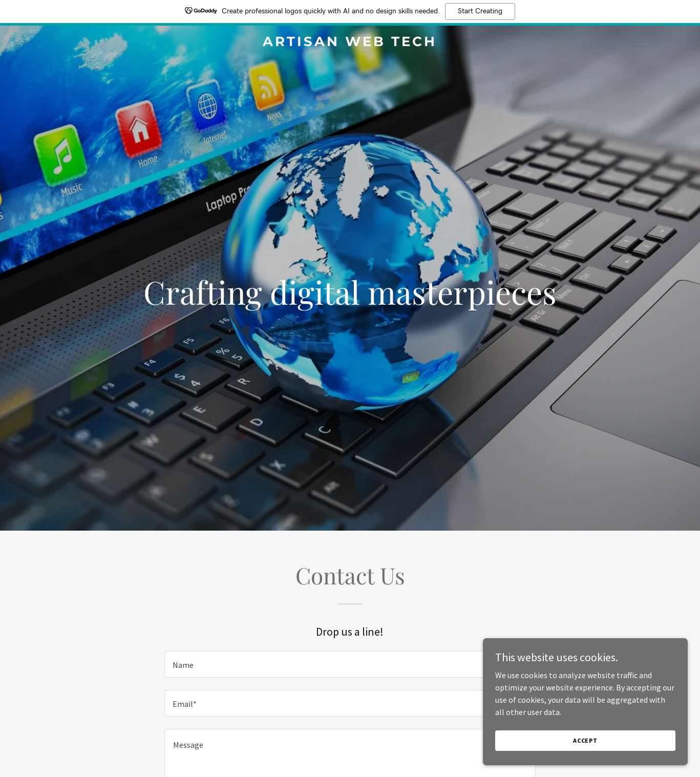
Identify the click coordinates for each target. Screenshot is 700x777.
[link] (350, 43)
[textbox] (350, 664)
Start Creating (480, 11)
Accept (585, 740)
